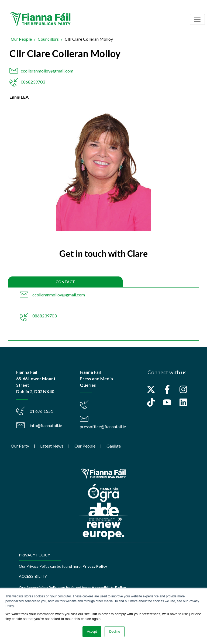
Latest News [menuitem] (52, 446)
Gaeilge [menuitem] (114, 446)
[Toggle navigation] (197, 19)
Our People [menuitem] (85, 446)
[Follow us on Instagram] (183, 389)
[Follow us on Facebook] (167, 389)
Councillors (48, 39)
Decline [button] (115, 632)
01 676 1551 (41, 411)
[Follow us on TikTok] (151, 402)
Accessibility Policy (109, 588)
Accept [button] (92, 632)
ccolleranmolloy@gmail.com (47, 71)
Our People (21, 39)
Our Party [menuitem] (20, 446)
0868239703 (33, 82)
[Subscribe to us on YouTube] (167, 402)
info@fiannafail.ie (46, 425)
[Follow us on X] (151, 389)
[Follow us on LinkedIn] (183, 402)
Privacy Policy (95, 566)
